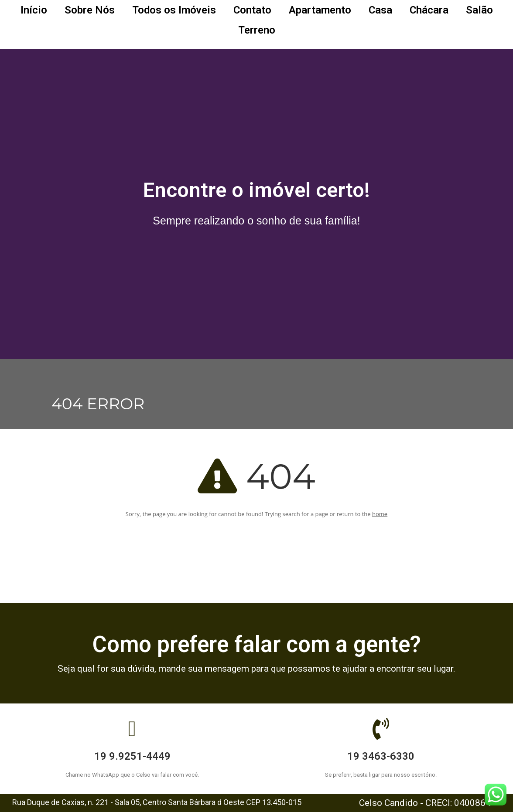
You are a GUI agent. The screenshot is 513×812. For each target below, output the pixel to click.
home (380, 514)
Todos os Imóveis (174, 10)
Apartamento (320, 10)
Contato (252, 10)
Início (34, 10)
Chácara (429, 10)
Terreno (257, 30)
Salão (479, 10)
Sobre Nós (90, 10)
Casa (380, 10)
